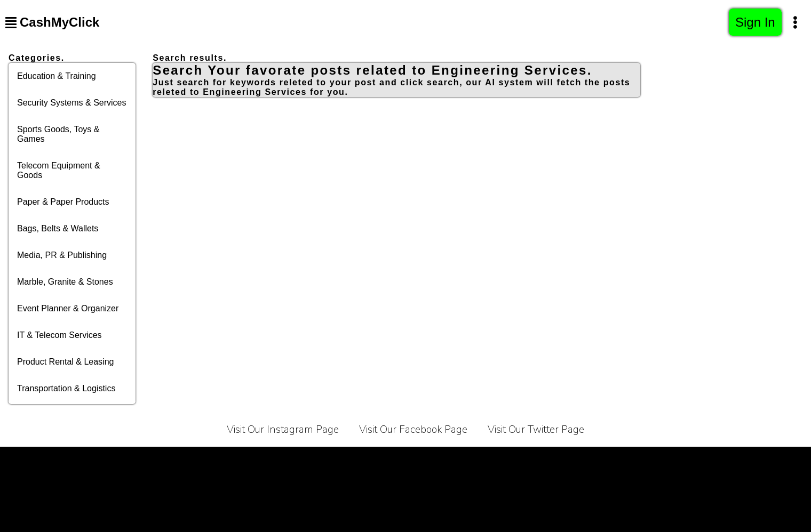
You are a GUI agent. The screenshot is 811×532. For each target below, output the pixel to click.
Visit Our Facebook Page (413, 430)
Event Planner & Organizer (68, 308)
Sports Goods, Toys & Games (58, 134)
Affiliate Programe (481, 460)
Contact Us (407, 460)
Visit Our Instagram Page (283, 430)
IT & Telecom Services (59, 335)
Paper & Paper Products (63, 202)
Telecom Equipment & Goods (59, 170)
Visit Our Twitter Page (536, 430)
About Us (348, 460)
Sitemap (666, 460)
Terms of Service (162, 460)
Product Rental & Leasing (65, 362)
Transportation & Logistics (66, 388)
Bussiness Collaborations (583, 460)
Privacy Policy (240, 460)
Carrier (299, 460)
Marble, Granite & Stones (65, 282)
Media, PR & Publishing (62, 255)
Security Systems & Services (72, 103)
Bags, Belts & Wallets (58, 228)
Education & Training (57, 76)
